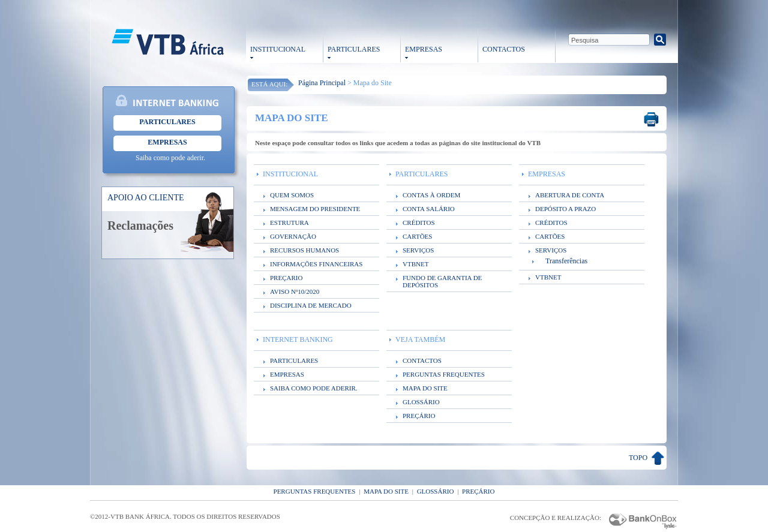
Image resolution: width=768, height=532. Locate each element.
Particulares (167, 122)
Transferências (566, 261)
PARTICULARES (354, 49)
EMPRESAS (424, 49)
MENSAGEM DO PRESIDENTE (315, 209)
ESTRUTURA (289, 223)
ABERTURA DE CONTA (570, 195)
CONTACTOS (504, 49)
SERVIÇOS (418, 250)
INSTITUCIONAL (278, 49)
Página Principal (322, 83)
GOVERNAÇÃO (293, 236)
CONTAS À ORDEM (431, 195)
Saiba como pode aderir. (170, 158)
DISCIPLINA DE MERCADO (311, 305)
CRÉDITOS (419, 223)
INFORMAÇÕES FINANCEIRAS (316, 264)
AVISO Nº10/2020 (295, 291)
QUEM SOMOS (292, 195)
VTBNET (415, 264)
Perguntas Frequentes (315, 491)
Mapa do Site (386, 491)
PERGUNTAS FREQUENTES (444, 374)
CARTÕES (417, 236)
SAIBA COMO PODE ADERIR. (313, 388)
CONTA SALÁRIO (429, 209)
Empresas (167, 142)
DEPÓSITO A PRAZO (565, 209)
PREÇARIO (286, 278)
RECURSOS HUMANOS (304, 250)
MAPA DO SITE (425, 388)
